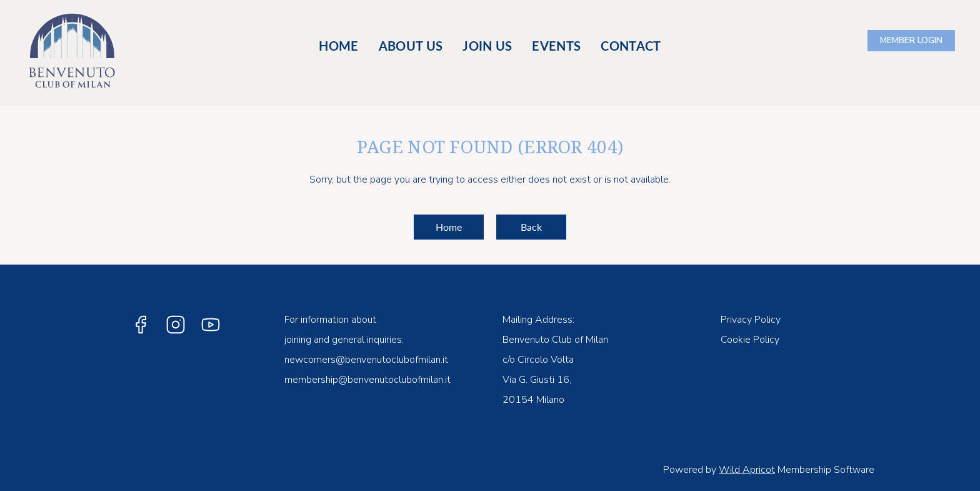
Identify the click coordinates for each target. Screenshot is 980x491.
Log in (911, 41)
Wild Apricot (747, 470)
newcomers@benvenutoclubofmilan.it (366, 360)
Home (449, 227)
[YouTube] (211, 325)
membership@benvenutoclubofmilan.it (367, 380)
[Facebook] (141, 325)
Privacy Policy (751, 320)
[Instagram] (176, 325)
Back (531, 227)
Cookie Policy (750, 340)
